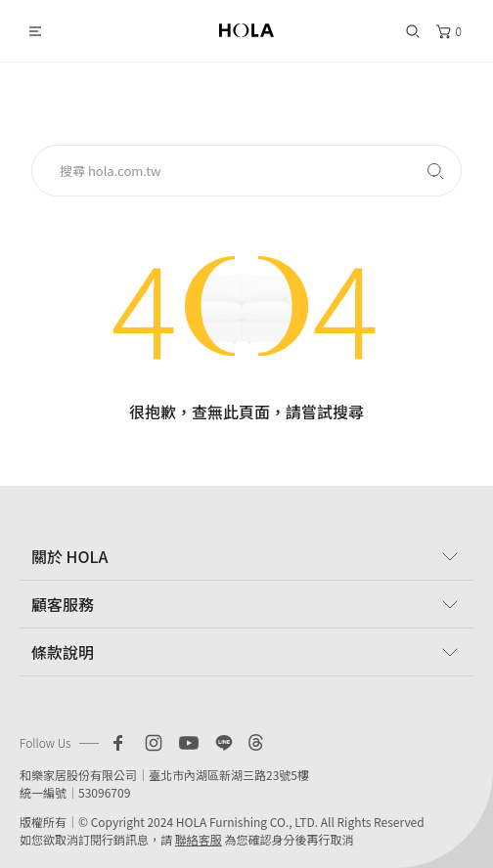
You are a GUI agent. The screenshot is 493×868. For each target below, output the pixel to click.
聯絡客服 (199, 839)
